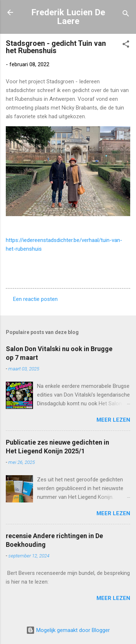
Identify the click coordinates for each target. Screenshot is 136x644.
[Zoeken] (126, 15)
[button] (126, 45)
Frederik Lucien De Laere (68, 17)
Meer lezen (113, 420)
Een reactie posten (35, 299)
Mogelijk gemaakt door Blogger (68, 630)
